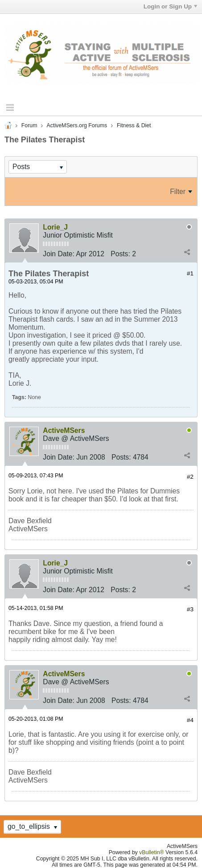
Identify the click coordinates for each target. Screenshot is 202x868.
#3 (190, 609)
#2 (190, 477)
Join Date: (59, 254)
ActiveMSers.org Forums (77, 125)
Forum (29, 125)
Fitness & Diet (134, 125)
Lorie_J (55, 227)
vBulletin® (152, 852)
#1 (190, 273)
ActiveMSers (64, 430)
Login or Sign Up (170, 6)
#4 (190, 720)
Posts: (120, 254)
